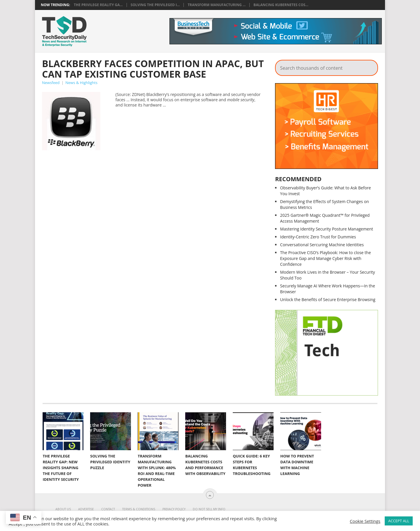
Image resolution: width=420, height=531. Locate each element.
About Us (63, 509)
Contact (108, 509)
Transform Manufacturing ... (217, 5)
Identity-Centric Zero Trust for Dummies (318, 237)
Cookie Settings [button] (365, 521)
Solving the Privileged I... (155, 5)
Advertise (86, 509)
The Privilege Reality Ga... (98, 5)
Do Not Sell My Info (209, 509)
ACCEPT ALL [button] (399, 521)
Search (370, 66)
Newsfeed (51, 83)
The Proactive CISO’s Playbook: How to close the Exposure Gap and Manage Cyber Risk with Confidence (325, 258)
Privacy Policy (174, 509)
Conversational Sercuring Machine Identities (322, 245)
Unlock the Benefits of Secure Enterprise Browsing (328, 299)
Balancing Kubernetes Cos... (281, 5)
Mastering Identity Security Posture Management (327, 229)
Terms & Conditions (139, 509)
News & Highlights (81, 83)
